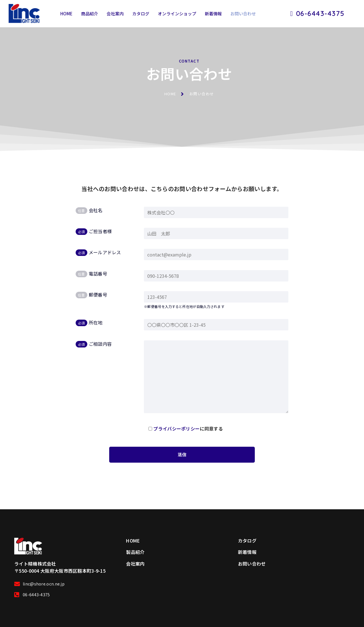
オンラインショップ (177, 14)
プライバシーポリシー (176, 429)
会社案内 (115, 14)
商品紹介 (90, 14)
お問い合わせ (243, 14)
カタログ (141, 14)
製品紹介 (135, 552)
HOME (66, 14)
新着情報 (213, 14)
